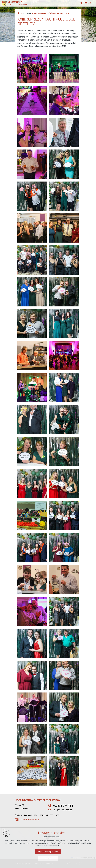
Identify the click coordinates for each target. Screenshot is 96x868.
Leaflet (75, 858)
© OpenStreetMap (88, 858)
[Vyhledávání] (81, 3)
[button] (66, 848)
